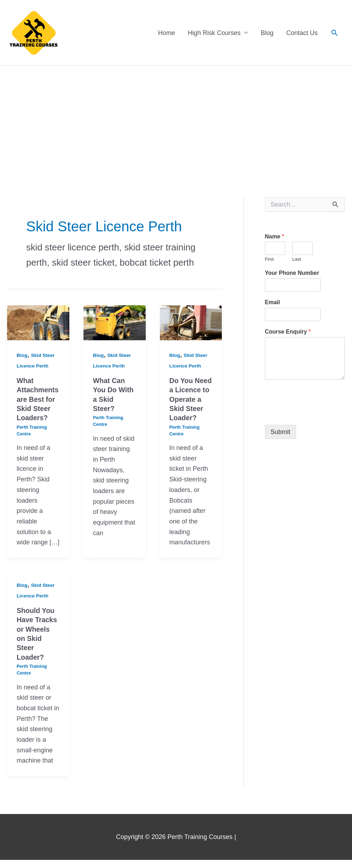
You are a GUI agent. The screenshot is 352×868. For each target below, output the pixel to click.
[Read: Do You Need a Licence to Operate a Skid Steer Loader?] (191, 323)
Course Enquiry (288, 332)
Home (167, 33)
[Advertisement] (176, 119)
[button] (334, 33)
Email (273, 303)
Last (297, 259)
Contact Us (302, 33)
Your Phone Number (292, 273)
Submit (281, 432)
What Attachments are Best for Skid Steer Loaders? (38, 399)
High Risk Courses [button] (214, 33)
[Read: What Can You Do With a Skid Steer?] (115, 323)
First (269, 259)
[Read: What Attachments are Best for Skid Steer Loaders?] (38, 323)
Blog (267, 33)
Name (275, 236)
